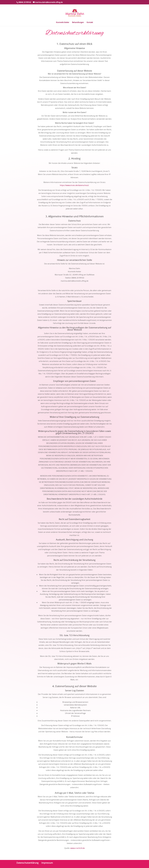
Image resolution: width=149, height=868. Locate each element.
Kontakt (90, 23)
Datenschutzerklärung (27, 863)
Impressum (47, 863)
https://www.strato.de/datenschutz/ (74, 185)
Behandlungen (78, 23)
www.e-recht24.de (78, 848)
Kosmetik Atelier (63, 23)
